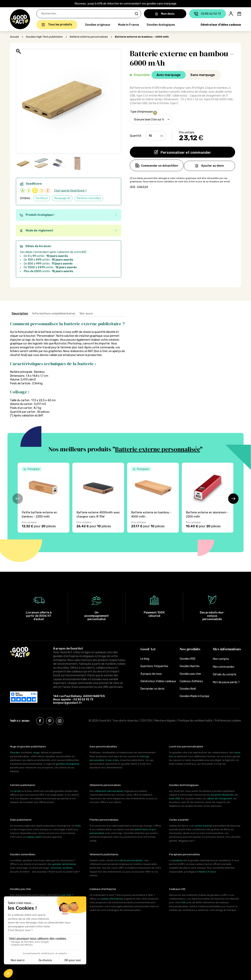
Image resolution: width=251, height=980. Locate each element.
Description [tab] (20, 314)
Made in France (128, 25)
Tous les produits (60, 25)
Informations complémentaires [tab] (54, 314)
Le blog (145, 659)
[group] (44, 498)
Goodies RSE (188, 659)
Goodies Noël (188, 689)
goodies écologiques (68, 764)
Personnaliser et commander (185, 153)
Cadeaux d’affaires (191, 681)
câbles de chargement (219, 798)
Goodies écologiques (161, 25)
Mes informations (227, 649)
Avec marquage (169, 75)
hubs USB (174, 798)
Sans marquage (203, 75)
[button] (12, 19)
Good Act (148, 649)
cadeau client (34, 837)
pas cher (66, 895)
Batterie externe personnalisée (89, 37)
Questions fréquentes (154, 666)
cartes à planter (204, 826)
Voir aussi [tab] (86, 314)
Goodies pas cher (190, 674)
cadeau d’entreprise (112, 899)
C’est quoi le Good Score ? (70, 191)
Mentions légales (165, 721)
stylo (78, 826)
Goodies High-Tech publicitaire (44, 37)
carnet (17, 791)
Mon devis (165, 14)
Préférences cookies (228, 721)
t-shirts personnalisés (130, 860)
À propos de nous (151, 674)
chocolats (56, 868)
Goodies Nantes (190, 666)
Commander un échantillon (159, 166)
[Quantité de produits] (156, 136)
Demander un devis (152, 689)
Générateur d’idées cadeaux (221, 25)
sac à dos (113, 760)
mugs (36, 752)
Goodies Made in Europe (194, 696)
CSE (184, 902)
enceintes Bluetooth (222, 795)
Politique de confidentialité (195, 721)
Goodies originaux (98, 25)
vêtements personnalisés (109, 791)
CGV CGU (146, 721)
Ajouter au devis (213, 166)
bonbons (68, 868)
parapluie (178, 860)
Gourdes (15, 752)
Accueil (14, 37)
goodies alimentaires (64, 864)
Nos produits (190, 649)
